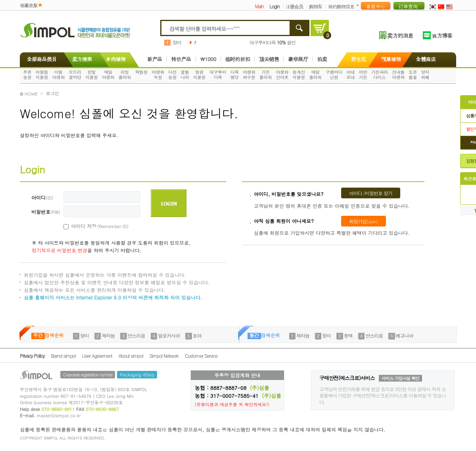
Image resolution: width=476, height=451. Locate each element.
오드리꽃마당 (75, 75)
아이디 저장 (91, 226)
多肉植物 (116, 59)
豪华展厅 (298, 59)
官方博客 (442, 35)
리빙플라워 (125, 75)
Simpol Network (164, 356)
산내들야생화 (398, 75)
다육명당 (235, 75)
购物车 (316, 6)
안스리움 (136, 335)
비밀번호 (46, 212)
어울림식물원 (42, 75)
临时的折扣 (238, 59)
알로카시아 (169, 335)
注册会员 (294, 6)
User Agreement (97, 356)
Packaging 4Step (137, 375)
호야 (197, 335)
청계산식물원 (299, 75)
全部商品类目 (40, 59)
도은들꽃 (413, 75)
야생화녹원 (158, 75)
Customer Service (201, 356)
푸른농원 (27, 75)
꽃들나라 (185, 75)
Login (274, 6)
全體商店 (426, 59)
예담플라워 (315, 75)
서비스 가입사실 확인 (400, 378)
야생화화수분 (249, 75)
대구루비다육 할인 (273, 42)
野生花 (359, 59)
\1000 (208, 59)
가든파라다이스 (380, 75)
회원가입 (364, 221)
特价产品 (181, 59)
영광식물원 (200, 75)
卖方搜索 (81, 59)
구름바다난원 (334, 75)
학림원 (141, 72)
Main (259, 6)
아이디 (42, 197)
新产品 (155, 59)
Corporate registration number (88, 375)
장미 (177, 42)
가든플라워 (266, 75)
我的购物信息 (341, 6)
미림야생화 (58, 75)
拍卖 (322, 59)
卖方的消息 (400, 35)
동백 (348, 335)
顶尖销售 (269, 59)
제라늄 (108, 335)
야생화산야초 (282, 75)
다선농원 (172, 75)
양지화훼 (425, 75)
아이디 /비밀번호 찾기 (371, 193)
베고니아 (405, 335)
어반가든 (363, 75)
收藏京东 (29, 5)
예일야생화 (108, 75)
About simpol (131, 356)
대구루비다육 (218, 75)
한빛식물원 (92, 75)
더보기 (359, 5)
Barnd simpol (63, 356)
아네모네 (350, 75)
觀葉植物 (391, 59)
